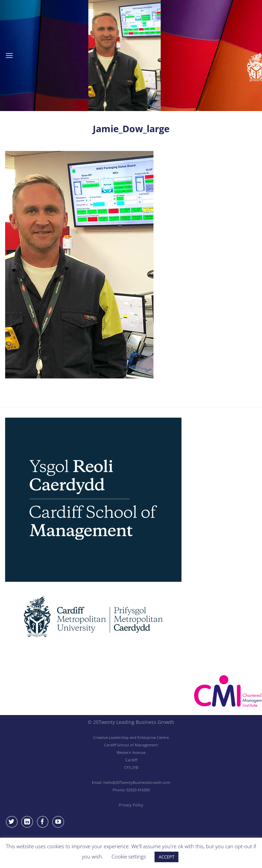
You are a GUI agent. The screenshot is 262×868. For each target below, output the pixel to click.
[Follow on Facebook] (43, 822)
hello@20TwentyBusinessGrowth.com (137, 782)
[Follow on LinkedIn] (27, 822)
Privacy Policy (131, 805)
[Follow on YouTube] (58, 822)
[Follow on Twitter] (12, 822)
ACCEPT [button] (166, 857)
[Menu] (9, 55)
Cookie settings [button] (129, 856)
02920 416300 (138, 790)
